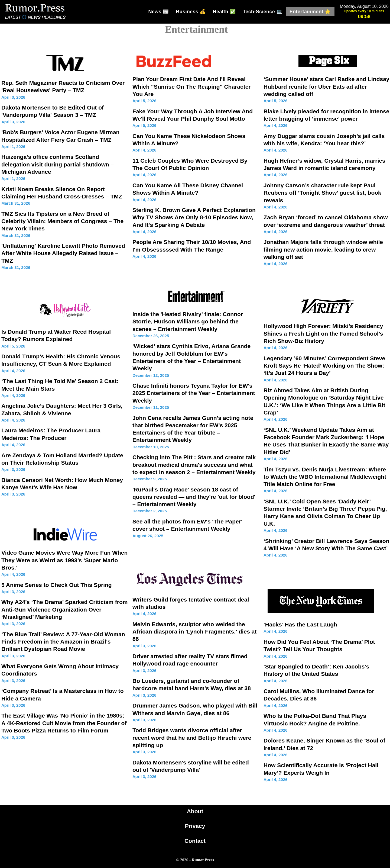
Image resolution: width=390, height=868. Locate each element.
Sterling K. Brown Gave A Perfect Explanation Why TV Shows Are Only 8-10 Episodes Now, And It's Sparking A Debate (194, 217)
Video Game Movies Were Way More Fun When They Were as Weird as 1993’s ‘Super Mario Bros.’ (64, 560)
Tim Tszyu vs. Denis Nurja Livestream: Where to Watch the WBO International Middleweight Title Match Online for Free (325, 477)
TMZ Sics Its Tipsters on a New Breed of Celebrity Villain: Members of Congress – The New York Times (62, 221)
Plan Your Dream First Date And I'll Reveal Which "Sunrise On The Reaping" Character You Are (192, 86)
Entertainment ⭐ (310, 12)
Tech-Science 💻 (262, 12)
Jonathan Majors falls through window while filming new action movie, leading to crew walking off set (323, 249)
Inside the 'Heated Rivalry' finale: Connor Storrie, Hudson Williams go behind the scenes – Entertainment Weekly (188, 322)
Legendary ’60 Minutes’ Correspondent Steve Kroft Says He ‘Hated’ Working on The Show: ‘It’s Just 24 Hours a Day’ (324, 366)
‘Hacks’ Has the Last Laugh (300, 624)
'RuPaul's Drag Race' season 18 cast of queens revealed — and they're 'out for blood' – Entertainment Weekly (194, 497)
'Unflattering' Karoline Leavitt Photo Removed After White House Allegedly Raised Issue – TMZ (63, 253)
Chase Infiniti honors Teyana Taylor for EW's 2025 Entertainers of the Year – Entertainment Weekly (194, 393)
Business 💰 (191, 12)
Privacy (195, 826)
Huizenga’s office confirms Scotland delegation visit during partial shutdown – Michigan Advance (58, 164)
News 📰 (158, 12)
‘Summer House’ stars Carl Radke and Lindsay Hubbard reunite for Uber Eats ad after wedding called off (326, 86)
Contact (195, 841)
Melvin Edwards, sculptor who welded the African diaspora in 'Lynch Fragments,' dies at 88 (194, 632)
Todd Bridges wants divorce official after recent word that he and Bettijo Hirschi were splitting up (192, 738)
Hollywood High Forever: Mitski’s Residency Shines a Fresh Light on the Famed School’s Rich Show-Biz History (323, 333)
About (195, 811)
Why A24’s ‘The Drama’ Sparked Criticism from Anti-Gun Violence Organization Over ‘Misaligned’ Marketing (64, 609)
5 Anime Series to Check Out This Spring (57, 585)
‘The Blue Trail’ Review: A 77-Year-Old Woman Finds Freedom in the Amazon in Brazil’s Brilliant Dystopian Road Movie (63, 642)
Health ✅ (224, 12)
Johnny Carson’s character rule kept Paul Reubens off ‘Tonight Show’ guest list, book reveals (322, 193)
